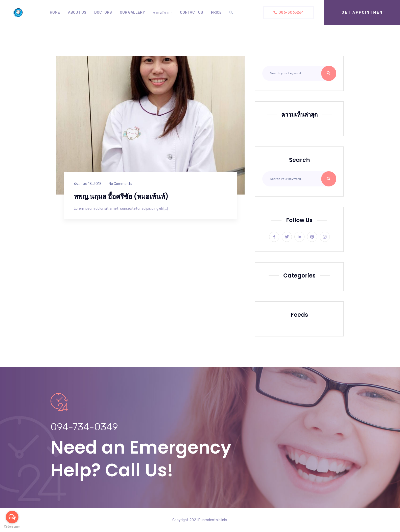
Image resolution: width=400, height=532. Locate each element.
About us (77, 13)
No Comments (120, 184)
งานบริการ (161, 13)
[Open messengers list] (12, 517)
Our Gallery (132, 13)
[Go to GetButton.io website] (12, 527)
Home (55, 13)
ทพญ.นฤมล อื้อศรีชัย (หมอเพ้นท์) (121, 197)
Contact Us (191, 13)
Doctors (103, 13)
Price (216, 13)
